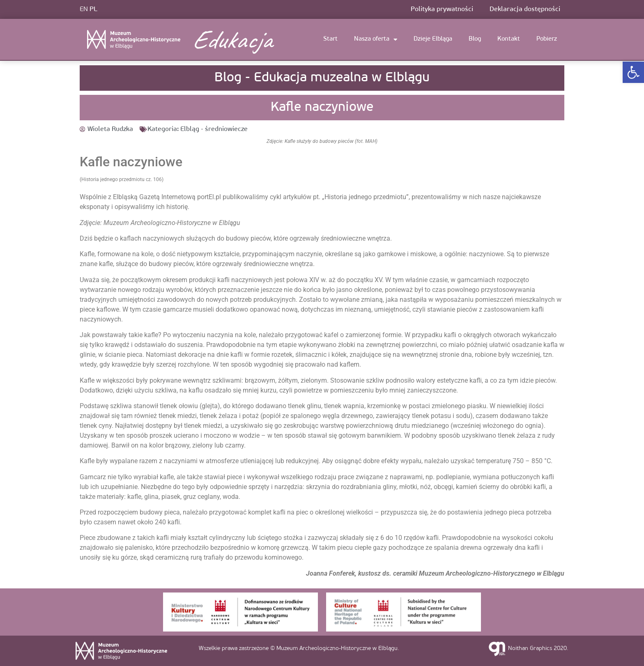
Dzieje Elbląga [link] (433, 39)
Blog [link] (475, 39)
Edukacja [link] (232, 39)
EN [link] (84, 9)
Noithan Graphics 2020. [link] (538, 649)
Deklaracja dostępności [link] (525, 9)
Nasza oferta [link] (376, 40)
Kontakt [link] (509, 39)
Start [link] (330, 39)
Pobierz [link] (547, 39)
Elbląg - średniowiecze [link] (214, 129)
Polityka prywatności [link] (442, 9)
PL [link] (93, 9)
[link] (633, 72)
